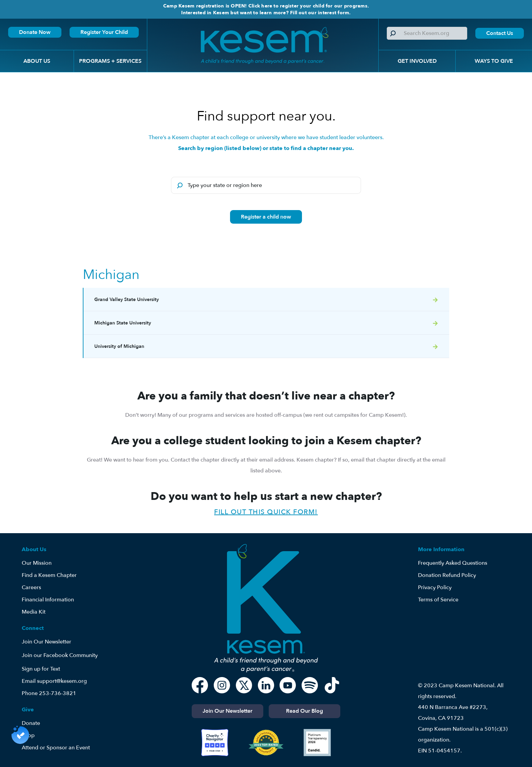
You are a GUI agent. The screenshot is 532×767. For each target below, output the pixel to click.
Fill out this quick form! (266, 512)
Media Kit (34, 612)
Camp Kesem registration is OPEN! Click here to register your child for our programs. (266, 6)
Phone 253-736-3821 (49, 693)
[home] (263, 45)
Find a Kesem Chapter (49, 575)
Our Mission (37, 563)
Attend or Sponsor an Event (56, 748)
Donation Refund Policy (447, 575)
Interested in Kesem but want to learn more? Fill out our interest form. (266, 13)
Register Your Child (104, 32)
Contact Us (500, 33)
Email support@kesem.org (54, 681)
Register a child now (266, 217)
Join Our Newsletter (46, 642)
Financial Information (48, 600)
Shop (28, 735)
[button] (37, 61)
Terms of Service (438, 600)
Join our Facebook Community (60, 655)
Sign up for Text (41, 669)
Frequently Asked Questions (453, 563)
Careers (31, 587)
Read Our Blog (305, 711)
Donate (31, 723)
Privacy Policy (435, 587)
